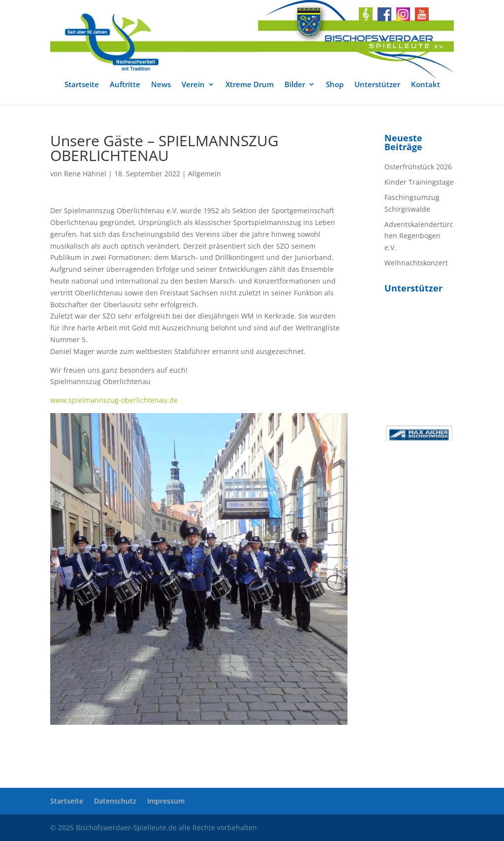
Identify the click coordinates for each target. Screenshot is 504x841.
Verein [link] (193, 85)
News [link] (161, 85)
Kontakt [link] (425, 85)
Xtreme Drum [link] (250, 85)
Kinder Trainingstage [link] (419, 182)
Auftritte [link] (125, 85)
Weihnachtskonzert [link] (416, 263)
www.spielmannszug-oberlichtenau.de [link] (114, 400)
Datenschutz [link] (115, 801)
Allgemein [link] (205, 174)
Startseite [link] (82, 85)
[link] (252, 39)
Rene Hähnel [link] (85, 174)
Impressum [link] (166, 801)
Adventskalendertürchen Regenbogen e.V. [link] (419, 236)
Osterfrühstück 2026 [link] (418, 167)
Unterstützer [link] (377, 85)
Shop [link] (335, 85)
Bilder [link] (295, 85)
